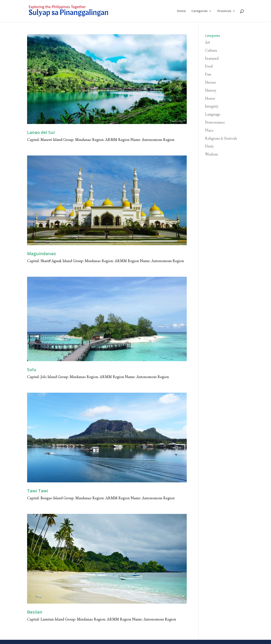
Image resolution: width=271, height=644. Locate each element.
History (211, 90)
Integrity (212, 106)
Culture (211, 50)
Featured (212, 58)
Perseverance (215, 122)
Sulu (32, 369)
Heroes (210, 82)
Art (207, 42)
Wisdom (211, 154)
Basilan (35, 612)
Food (209, 66)
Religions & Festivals (221, 138)
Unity (209, 146)
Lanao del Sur (41, 132)
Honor (210, 98)
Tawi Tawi (38, 491)
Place (209, 130)
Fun (208, 74)
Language (213, 114)
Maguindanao (41, 254)
